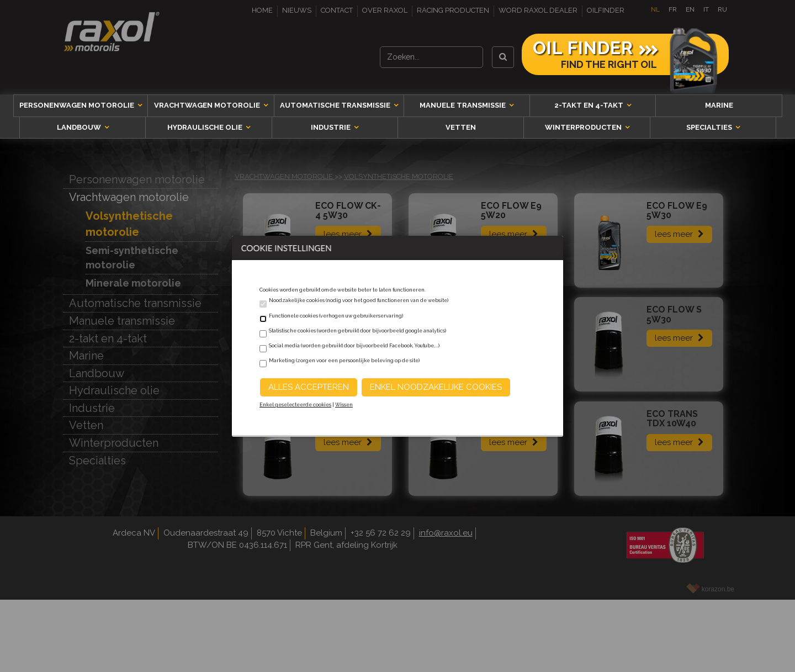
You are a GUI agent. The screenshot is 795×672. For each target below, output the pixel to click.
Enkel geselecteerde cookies (295, 405)
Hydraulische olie (206, 127)
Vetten (461, 127)
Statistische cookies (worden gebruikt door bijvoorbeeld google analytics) (357, 331)
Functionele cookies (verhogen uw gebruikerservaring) (336, 316)
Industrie (332, 127)
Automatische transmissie (336, 105)
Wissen (344, 405)
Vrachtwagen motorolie (208, 105)
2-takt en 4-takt (590, 105)
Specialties (710, 127)
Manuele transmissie (463, 105)
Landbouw (80, 127)
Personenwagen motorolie (78, 105)
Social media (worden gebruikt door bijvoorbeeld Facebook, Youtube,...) (354, 346)
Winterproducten (584, 127)
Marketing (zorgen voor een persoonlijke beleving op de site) (344, 361)
